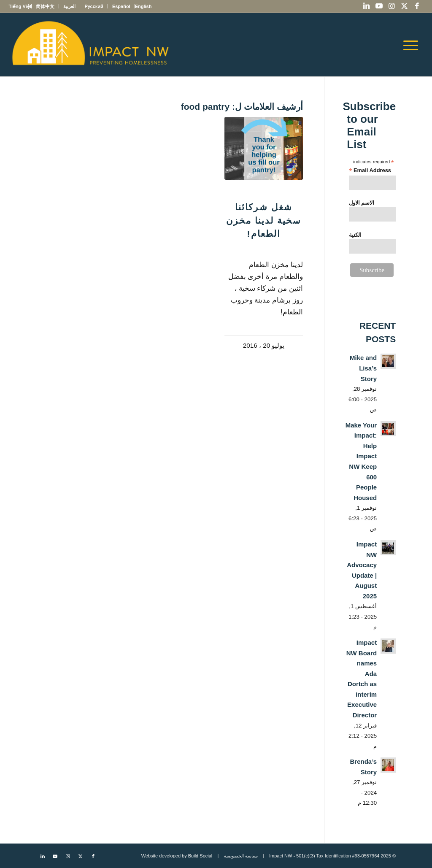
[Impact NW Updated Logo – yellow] (90, 45)
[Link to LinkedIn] (367, 6)
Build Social (200, 856)
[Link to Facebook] (417, 6)
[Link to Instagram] (392, 6)
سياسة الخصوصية (241, 856)
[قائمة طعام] (413, 45)
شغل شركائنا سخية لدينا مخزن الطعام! (264, 220)
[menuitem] (143, 6)
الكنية (355, 235)
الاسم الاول (362, 203)
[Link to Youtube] (379, 6)
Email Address (370, 171)
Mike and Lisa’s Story (363, 368)
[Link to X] (405, 6)
